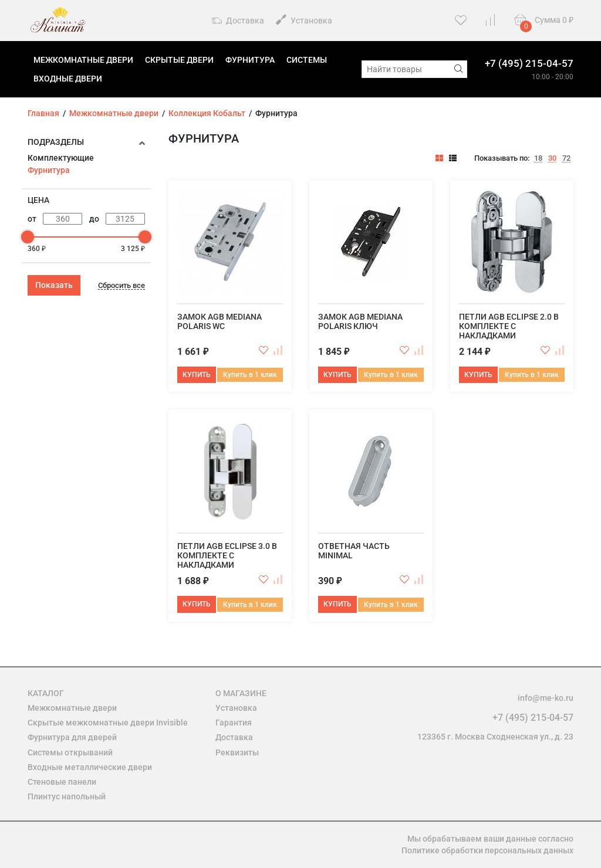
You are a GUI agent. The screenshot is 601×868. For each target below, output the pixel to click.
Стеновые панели (62, 782)
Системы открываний (70, 752)
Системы (307, 60)
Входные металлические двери (90, 767)
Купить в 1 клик (250, 375)
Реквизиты (237, 752)
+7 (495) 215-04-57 (529, 63)
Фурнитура (250, 60)
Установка (304, 20)
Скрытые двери (179, 60)
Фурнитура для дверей (72, 737)
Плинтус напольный (67, 796)
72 (566, 158)
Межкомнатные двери (83, 60)
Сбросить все (121, 286)
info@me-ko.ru (546, 698)
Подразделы (56, 142)
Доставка (238, 21)
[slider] (28, 237)
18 (538, 158)
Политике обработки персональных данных (487, 850)
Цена (38, 200)
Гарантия (234, 723)
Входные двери (68, 79)
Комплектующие (61, 158)
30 (552, 158)
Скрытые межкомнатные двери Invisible (108, 723)
